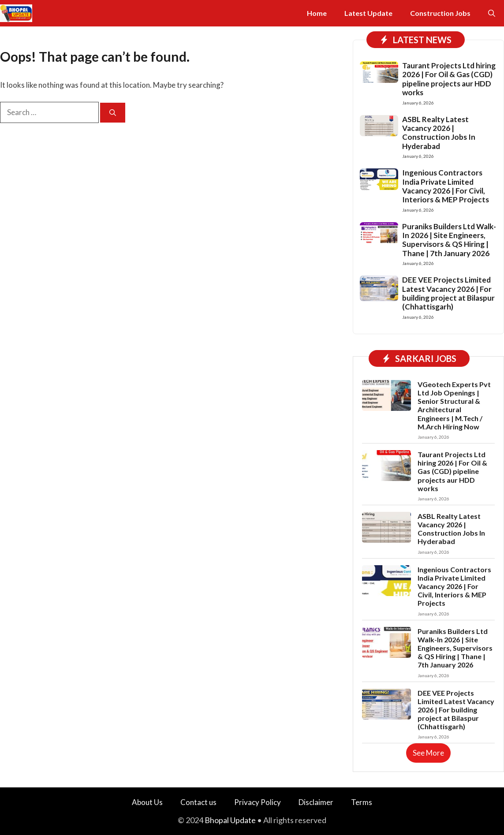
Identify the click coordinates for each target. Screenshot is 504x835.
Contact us (198, 802)
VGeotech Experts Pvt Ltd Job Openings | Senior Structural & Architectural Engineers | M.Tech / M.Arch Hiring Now (454, 405)
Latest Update (368, 13)
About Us (147, 802)
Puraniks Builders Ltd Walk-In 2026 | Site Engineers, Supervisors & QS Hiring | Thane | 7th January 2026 (449, 240)
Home (317, 13)
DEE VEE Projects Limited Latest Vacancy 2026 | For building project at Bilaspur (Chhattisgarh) (448, 293)
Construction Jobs (440, 13)
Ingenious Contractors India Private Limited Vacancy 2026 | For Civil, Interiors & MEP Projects (446, 186)
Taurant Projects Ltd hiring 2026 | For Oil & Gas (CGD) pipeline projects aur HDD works (449, 79)
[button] (492, 13)
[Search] (113, 113)
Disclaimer (316, 802)
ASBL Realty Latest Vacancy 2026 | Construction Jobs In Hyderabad (439, 133)
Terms (362, 802)
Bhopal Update (230, 820)
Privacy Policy (258, 802)
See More (428, 753)
